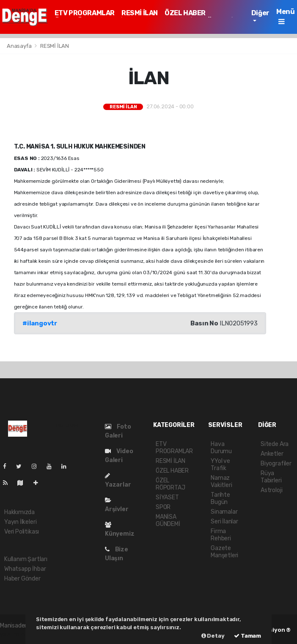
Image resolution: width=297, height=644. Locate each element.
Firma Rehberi (221, 535)
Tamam (247, 636)
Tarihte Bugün (220, 498)
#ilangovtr (40, 323)
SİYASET (167, 497)
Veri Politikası (22, 532)
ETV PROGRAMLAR (85, 13)
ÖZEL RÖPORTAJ (170, 484)
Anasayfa (20, 46)
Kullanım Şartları (26, 559)
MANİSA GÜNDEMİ (168, 520)
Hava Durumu (221, 448)
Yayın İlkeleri (20, 522)
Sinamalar (224, 512)
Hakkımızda (19, 512)
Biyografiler (276, 464)
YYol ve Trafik (220, 465)
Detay (213, 636)
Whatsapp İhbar (25, 569)
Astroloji (271, 490)
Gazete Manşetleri (224, 552)
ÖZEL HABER (185, 13)
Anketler (272, 454)
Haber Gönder (22, 579)
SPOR (163, 507)
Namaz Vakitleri (221, 482)
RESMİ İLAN (140, 13)
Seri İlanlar (224, 522)
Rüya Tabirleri (271, 477)
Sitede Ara (275, 444)
